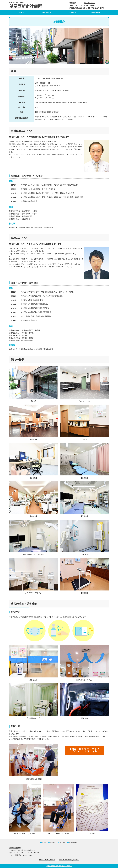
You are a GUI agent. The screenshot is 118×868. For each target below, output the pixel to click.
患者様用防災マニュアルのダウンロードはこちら (84, 750)
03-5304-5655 (90, 3)
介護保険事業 (95, 13)
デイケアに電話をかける (69, 860)
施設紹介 (46, 13)
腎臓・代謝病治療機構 (50, 197)
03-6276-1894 (90, 5)
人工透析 (71, 13)
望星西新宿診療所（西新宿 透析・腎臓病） (60, 866)
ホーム (22, 13)
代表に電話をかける (47, 860)
